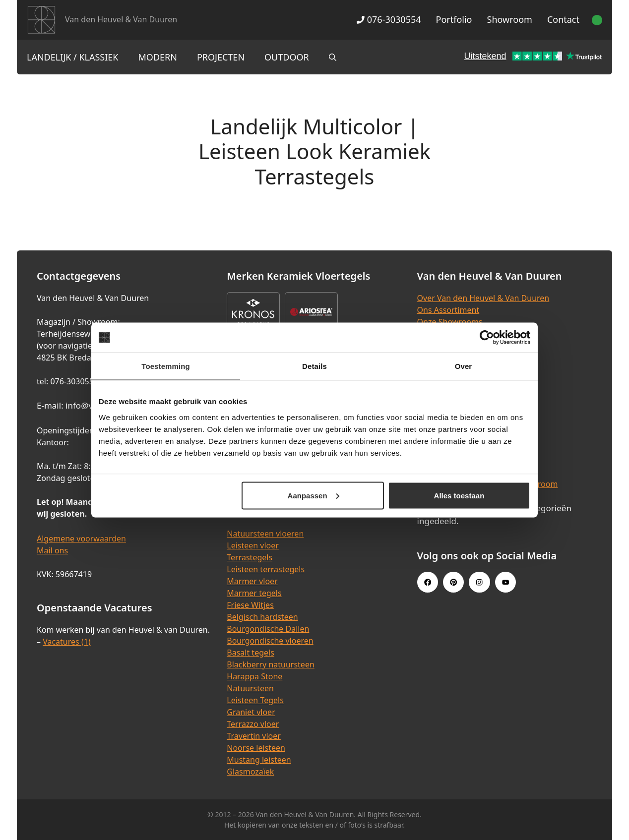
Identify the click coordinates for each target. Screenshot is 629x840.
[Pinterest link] (453, 582)
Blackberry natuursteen (271, 664)
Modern (158, 57)
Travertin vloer (254, 736)
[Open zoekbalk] (333, 57)
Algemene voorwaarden (81, 539)
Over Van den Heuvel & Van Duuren (483, 298)
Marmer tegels (254, 593)
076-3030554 (389, 19)
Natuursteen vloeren (265, 534)
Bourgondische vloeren (270, 641)
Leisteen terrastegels (266, 569)
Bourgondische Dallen (268, 629)
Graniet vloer (251, 712)
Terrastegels (250, 557)
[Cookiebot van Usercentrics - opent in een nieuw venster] (487, 338)
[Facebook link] (428, 582)
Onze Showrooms (450, 322)
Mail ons (52, 550)
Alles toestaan (459, 495)
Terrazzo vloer (253, 724)
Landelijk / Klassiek (73, 57)
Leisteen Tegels (255, 700)
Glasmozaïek (250, 772)
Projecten (221, 57)
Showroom (510, 19)
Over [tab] (464, 366)
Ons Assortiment (448, 310)
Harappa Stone (254, 676)
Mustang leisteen (259, 760)
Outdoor (287, 57)
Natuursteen (250, 688)
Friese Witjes (250, 605)
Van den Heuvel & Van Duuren (121, 19)
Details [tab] (314, 366)
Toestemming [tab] (166, 366)
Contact (563, 19)
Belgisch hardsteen (262, 617)
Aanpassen (314, 495)
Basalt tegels (251, 653)
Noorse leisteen (256, 748)
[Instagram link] (479, 582)
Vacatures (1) (66, 642)
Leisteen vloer (253, 545)
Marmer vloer (252, 581)
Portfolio (454, 19)
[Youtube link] (505, 582)
